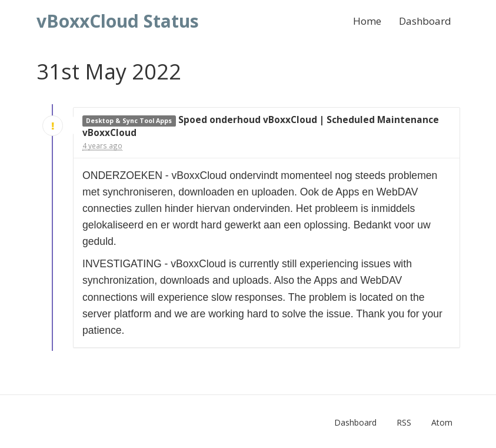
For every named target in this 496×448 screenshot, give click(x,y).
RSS (404, 422)
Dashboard (425, 21)
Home (367, 21)
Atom (442, 422)
